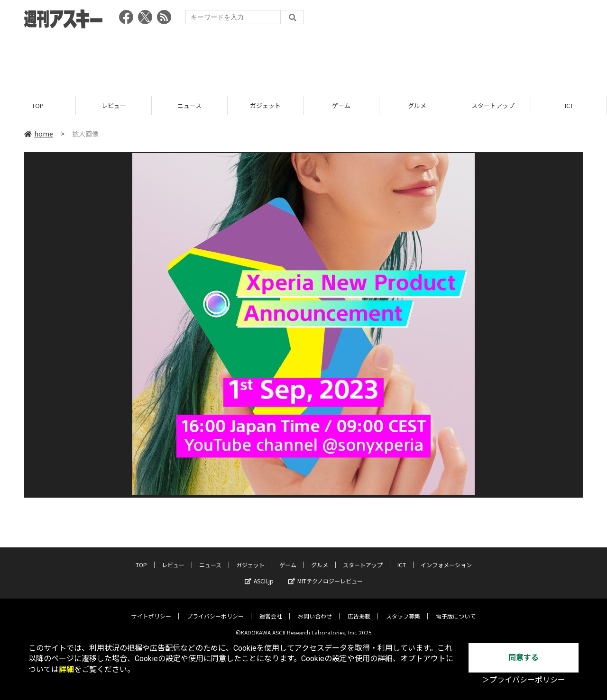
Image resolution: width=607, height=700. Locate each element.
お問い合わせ (315, 609)
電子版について (456, 609)
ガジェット (265, 105)
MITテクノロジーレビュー (326, 574)
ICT (569, 105)
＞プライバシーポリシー (524, 680)
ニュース (189, 105)
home (39, 134)
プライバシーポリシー (215, 609)
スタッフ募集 (403, 609)
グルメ (417, 105)
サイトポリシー (151, 609)
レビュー (114, 105)
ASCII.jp (259, 574)
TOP (38, 105)
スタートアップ (493, 105)
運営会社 (271, 609)
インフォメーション (446, 558)
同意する (524, 658)
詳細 (66, 669)
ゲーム (341, 105)
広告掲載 (359, 609)
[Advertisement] (303, 59)
